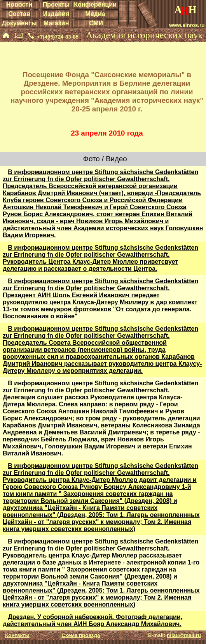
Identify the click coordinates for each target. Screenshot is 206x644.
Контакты (17, 635)
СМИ (96, 23)
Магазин (56, 23)
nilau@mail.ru (184, 635)
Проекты (56, 4)
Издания (56, 14)
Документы (19, 23)
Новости (19, 4)
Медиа (95, 14)
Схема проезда (81, 635)
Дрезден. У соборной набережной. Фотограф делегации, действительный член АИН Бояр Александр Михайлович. (93, 620)
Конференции (95, 4)
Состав (19, 14)
